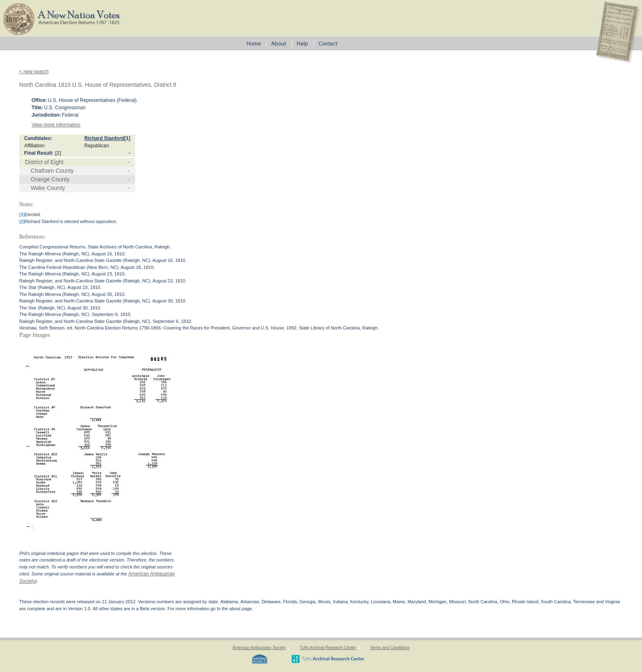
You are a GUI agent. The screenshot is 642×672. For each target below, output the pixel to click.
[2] (58, 153)
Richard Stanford (104, 138)
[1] (127, 138)
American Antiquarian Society (259, 648)
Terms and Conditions (390, 648)
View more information (56, 125)
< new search (34, 72)
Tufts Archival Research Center (328, 648)
